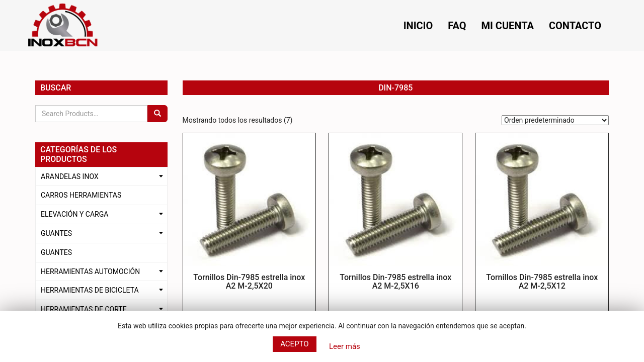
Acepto (295, 344)
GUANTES (56, 233)
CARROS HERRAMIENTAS (81, 195)
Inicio (418, 26)
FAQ (457, 26)
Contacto (575, 26)
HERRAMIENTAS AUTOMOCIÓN (90, 271)
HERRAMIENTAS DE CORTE (84, 309)
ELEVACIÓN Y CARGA (74, 214)
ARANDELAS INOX (70, 176)
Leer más (345, 346)
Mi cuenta (508, 26)
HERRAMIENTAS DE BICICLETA (90, 290)
